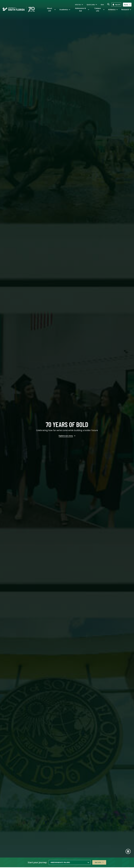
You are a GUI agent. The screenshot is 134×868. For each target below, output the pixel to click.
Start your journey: (37, 862)
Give (102, 5)
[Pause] (128, 851)
